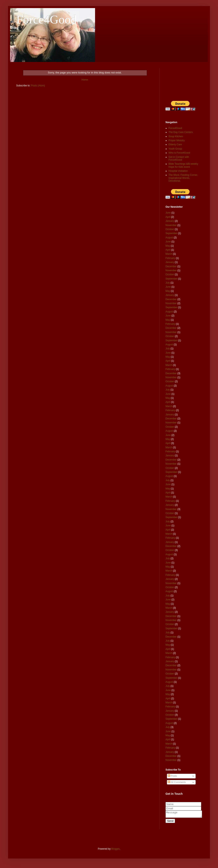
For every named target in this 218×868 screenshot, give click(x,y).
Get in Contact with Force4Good (179, 158)
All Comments (177, 782)
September (171, 233)
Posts (172, 776)
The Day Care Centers (181, 132)
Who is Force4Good (179, 153)
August (169, 238)
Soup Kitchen (176, 136)
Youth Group (175, 149)
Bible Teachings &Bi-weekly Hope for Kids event (183, 165)
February (170, 258)
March (169, 254)
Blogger (115, 850)
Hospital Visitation (178, 171)
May (168, 246)
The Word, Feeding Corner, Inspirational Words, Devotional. (183, 178)
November (171, 225)
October (170, 229)
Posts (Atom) (38, 86)
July (168, 283)
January (170, 221)
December (171, 266)
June (168, 213)
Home (85, 80)
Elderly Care (175, 144)
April (168, 217)
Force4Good (46, 19)
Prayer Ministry (177, 140)
